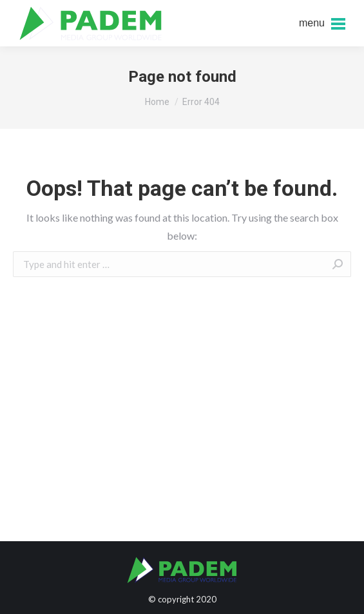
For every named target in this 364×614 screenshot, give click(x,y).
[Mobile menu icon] (322, 23)
